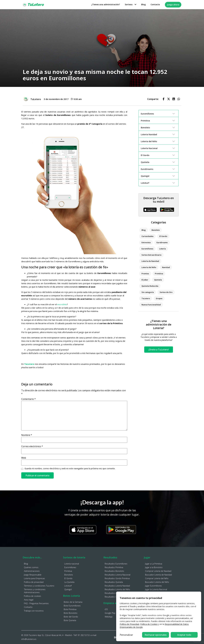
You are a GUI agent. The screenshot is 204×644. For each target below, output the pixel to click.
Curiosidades (147, 236)
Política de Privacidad (129, 624)
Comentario (28, 399)
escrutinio (62, 304)
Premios (145, 274)
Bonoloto (156, 230)
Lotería (162, 249)
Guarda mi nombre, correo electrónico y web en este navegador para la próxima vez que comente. (70, 469)
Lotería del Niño (149, 267)
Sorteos (131, 4)
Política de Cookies (149, 624)
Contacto (155, 4)
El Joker (145, 280)
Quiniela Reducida (150, 286)
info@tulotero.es (29, 639)
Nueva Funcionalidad (151, 305)
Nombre (27, 435)
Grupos (159, 298)
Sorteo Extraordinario (151, 255)
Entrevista (146, 242)
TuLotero (146, 298)
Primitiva (159, 274)
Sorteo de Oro (166, 292)
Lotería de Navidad (150, 261)
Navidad (166, 267)
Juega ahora (173, 5)
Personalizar (126, 635)
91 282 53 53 (84, 635)
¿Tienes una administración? (106, 4)
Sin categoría (148, 292)
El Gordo (163, 236)
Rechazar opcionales (156, 635)
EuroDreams (162, 242)
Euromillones (147, 249)
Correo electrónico (32, 446)
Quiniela (158, 280)
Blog (143, 4)
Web (24, 458)
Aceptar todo (184, 635)
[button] (163, 99)
